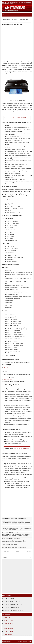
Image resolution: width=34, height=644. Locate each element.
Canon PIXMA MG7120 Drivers (21, 449)
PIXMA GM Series (8, 621)
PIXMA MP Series (8, 626)
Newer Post (6, 551)
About (4, 2)
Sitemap (11, 4)
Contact (8, 2)
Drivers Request (14, 2)
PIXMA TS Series (8, 631)
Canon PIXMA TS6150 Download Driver (13, 611)
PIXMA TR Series (8, 629)
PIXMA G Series (8, 618)
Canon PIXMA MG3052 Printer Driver (11, 539)
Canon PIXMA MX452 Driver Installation (13, 605)
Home (18, 551)
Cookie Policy (6, 4)
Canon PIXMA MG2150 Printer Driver (11, 527)
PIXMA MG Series (8, 623)
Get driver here (8, 368)
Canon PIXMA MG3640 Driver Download (12, 533)
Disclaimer (21, 2)
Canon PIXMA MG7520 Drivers (12, 24)
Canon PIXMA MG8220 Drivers (10, 545)
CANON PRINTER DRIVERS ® (24, 641)
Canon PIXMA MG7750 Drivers (21, 118)
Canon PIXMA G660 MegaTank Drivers (12, 602)
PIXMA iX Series (8, 634)
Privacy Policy (28, 2)
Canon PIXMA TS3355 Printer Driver (12, 608)
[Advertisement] (17, 43)
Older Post (29, 551)
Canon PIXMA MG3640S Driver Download (12, 521)
